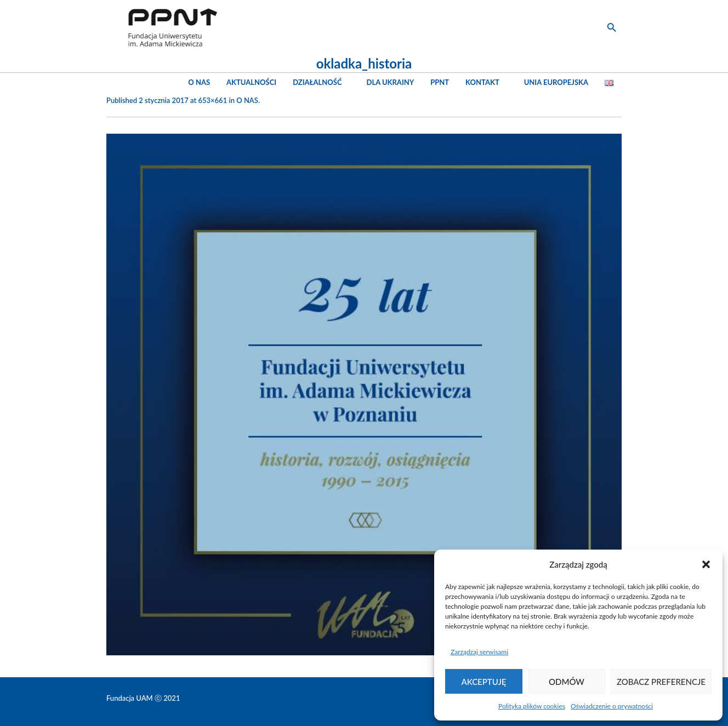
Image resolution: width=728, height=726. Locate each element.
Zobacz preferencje (661, 682)
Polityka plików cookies (532, 706)
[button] (706, 564)
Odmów (567, 682)
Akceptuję (484, 682)
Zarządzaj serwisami (479, 652)
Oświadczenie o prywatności (612, 706)
